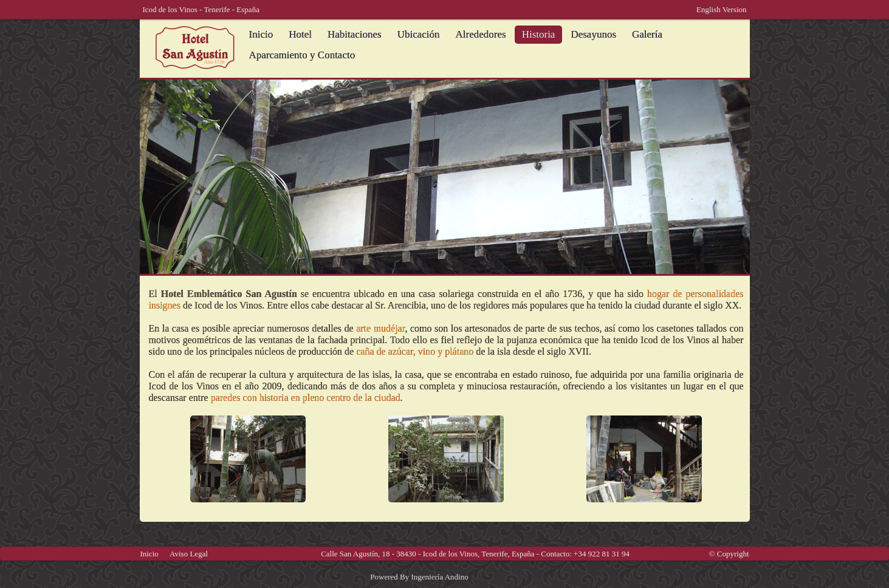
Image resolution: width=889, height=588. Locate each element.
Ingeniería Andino (439, 577)
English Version (721, 9)
